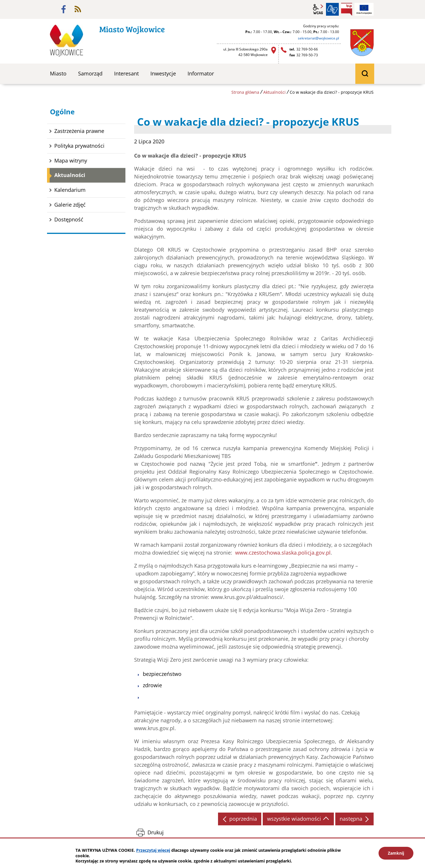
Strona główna (245, 92)
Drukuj (156, 832)
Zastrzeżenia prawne (79, 131)
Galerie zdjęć (70, 205)
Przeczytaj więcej (153, 850)
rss (78, 9)
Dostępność (69, 219)
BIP (347, 9)
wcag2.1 (318, 9)
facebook (64, 9)
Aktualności (274, 92)
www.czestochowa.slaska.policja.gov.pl (283, 553)
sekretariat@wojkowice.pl (318, 38)
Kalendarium (70, 190)
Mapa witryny (71, 160)
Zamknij (396, 853)
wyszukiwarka (365, 74)
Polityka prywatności (79, 146)
